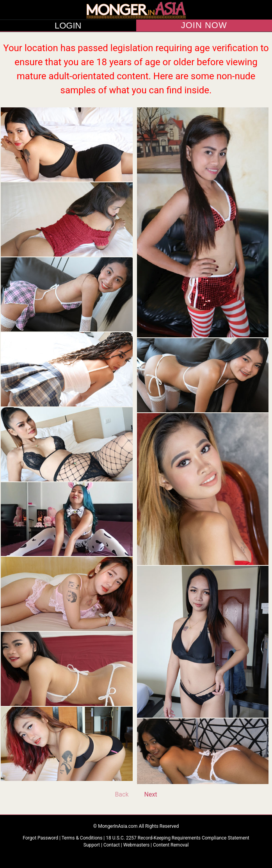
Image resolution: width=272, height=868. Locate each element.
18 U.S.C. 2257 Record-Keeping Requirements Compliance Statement (178, 838)
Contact (112, 845)
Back (122, 794)
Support (92, 845)
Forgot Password (41, 838)
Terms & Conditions (83, 838)
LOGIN (68, 26)
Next (151, 794)
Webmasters (136, 845)
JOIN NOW (204, 25)
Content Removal (171, 845)
